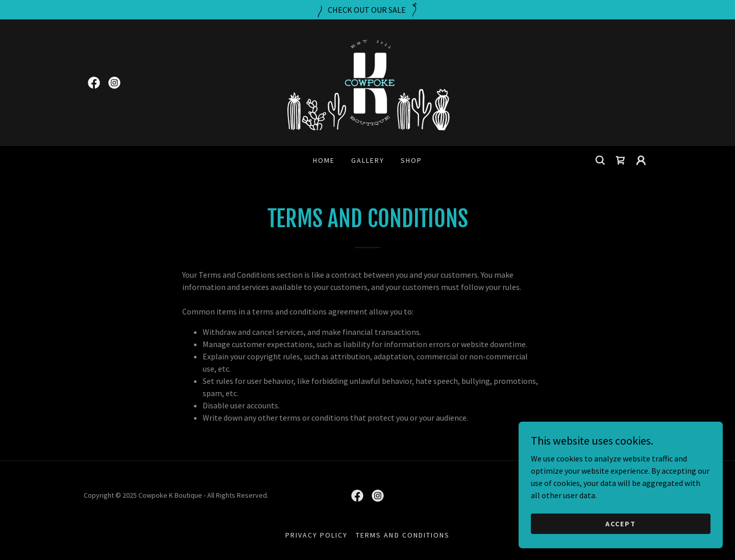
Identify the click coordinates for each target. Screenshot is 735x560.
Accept (621, 544)
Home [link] (324, 160)
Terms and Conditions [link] (402, 535)
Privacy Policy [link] (316, 535)
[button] (641, 160)
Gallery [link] (368, 160)
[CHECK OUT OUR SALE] (367, 10)
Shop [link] (411, 160)
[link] (94, 83)
